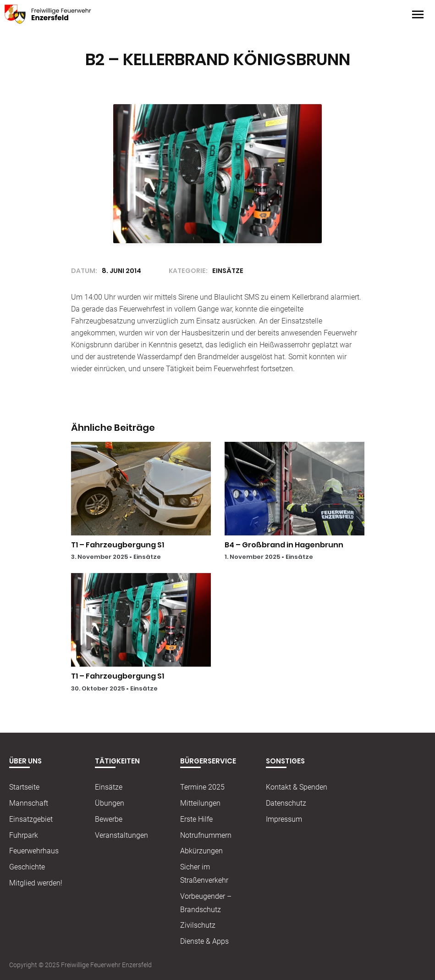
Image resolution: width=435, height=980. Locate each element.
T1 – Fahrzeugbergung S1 (118, 545)
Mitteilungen (200, 803)
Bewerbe (109, 819)
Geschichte (27, 867)
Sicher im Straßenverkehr (204, 874)
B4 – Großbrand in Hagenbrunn (284, 545)
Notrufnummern (206, 835)
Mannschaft (29, 803)
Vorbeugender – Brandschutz (206, 903)
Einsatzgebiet (31, 819)
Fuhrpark (24, 835)
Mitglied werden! (36, 883)
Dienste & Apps (204, 941)
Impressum (284, 819)
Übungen (110, 803)
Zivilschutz (198, 925)
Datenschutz (286, 803)
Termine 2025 (202, 787)
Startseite (24, 787)
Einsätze (147, 557)
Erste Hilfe (196, 819)
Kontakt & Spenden (297, 787)
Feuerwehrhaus (34, 851)
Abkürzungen (201, 851)
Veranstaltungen (121, 835)
